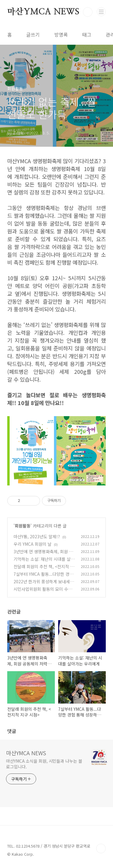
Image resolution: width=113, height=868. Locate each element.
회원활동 (23, 526)
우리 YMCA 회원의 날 (33, 544)
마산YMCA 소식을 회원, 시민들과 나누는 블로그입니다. (44, 764)
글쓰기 (33, 35)
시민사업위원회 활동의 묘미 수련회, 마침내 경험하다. (43, 592)
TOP (101, 848)
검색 (88, 12)
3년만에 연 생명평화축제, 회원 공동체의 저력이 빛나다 (43, 555)
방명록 (61, 35)
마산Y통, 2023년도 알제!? (37, 536)
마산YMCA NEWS (43, 12)
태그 (87, 35)
